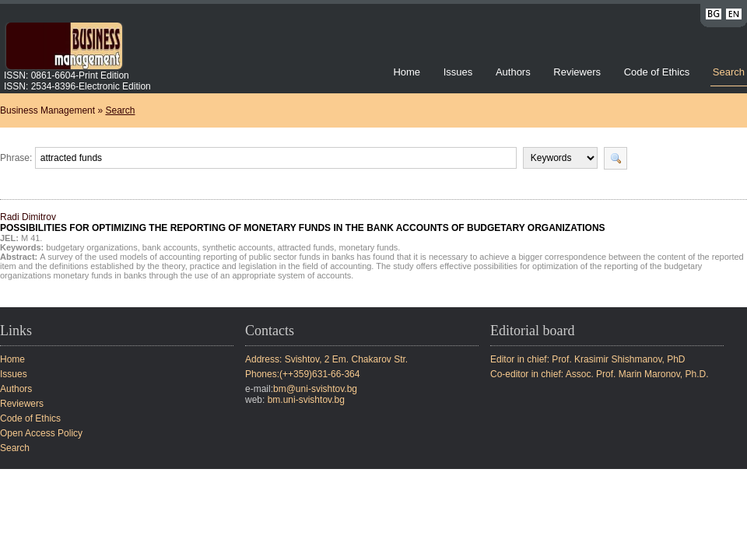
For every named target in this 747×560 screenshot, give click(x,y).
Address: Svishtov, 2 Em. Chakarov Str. (326, 359)
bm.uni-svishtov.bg (306, 400)
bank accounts (170, 247)
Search (729, 72)
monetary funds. (369, 247)
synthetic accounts (238, 247)
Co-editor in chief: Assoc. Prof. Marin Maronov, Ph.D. (600, 374)
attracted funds (306, 247)
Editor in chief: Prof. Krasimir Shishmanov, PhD (588, 359)
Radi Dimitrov (303, 222)
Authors (513, 72)
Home (407, 72)
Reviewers (578, 72)
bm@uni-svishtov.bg (315, 389)
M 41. (32, 238)
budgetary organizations (91, 247)
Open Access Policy (41, 433)
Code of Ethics (657, 72)
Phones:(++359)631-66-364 (302, 374)
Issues (458, 72)
